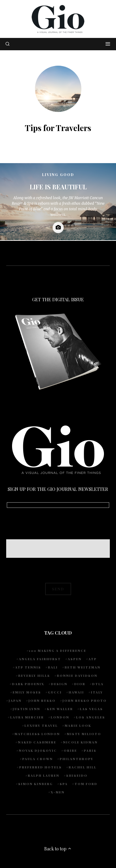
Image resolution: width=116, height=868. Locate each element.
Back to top (58, 849)
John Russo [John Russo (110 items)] (42, 701)
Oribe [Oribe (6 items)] (70, 751)
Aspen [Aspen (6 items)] (75, 659)
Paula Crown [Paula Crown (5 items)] (38, 759)
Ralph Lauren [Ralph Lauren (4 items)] (44, 775)
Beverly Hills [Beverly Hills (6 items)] (34, 676)
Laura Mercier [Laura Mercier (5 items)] (27, 717)
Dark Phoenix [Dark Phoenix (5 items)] (28, 684)
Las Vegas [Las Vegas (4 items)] (91, 709)
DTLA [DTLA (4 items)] (98, 684)
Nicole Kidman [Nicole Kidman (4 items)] (80, 742)
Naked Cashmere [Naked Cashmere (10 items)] (37, 742)
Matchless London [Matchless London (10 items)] (37, 734)
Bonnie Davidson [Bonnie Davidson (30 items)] (77, 676)
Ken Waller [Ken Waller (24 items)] (60, 709)
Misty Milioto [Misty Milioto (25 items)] (84, 734)
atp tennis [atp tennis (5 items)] (28, 667)
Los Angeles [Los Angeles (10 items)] (91, 717)
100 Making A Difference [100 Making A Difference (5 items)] (58, 651)
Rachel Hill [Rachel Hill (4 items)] (83, 767)
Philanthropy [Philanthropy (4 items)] (77, 759)
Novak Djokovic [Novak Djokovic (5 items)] (38, 751)
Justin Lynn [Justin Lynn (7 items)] (26, 709)
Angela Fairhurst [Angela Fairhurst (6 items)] (40, 659)
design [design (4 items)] (59, 684)
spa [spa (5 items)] (64, 784)
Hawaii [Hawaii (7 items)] (76, 692)
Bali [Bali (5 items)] (53, 667)
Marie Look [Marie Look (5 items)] (78, 726)
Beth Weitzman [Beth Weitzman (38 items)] (83, 667)
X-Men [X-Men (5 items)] (58, 792)
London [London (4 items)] (60, 717)
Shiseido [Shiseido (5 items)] (77, 775)
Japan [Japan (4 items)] (15, 701)
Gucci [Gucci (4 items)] (55, 692)
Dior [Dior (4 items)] (80, 684)
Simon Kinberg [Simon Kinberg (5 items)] (36, 784)
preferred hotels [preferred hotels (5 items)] (41, 767)
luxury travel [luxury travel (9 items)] (41, 726)
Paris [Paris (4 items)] (90, 751)
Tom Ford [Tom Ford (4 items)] (86, 784)
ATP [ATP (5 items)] (93, 659)
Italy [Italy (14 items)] (97, 692)
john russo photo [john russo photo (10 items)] (85, 701)
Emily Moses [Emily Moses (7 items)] (27, 692)
